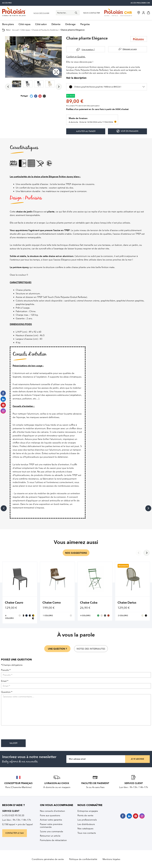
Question (7, 692)
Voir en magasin (127, 131)
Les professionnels (87, 820)
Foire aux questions (50, 815)
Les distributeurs (86, 824)
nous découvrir (41, 14)
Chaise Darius (127, 603)
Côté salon (41, 24)
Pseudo (6, 670)
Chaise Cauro (14, 603)
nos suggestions (76, 553)
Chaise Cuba (89, 603)
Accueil (15, 30)
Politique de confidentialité (83, 859)
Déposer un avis (130, 49)
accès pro (7, 3)
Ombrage (70, 24)
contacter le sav (15, 833)
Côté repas (24, 24)
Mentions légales (111, 859)
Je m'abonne (137, 759)
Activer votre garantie (51, 820)
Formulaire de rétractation (53, 840)
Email (5, 681)
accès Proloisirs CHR (140, 3)
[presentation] (24, 734)
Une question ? (88, 49)
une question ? (57, 649)
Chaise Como (52, 603)
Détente (56, 24)
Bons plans (8, 24)
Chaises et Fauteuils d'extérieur (45, 30)
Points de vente (85, 815)
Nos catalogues (85, 829)
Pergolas (85, 24)
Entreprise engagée (88, 811)
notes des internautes (91, 649)
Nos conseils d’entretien (52, 811)
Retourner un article (50, 836)
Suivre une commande (52, 831)
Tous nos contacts (87, 833)
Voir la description (76, 78)
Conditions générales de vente (48, 859)
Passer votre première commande (51, 826)
